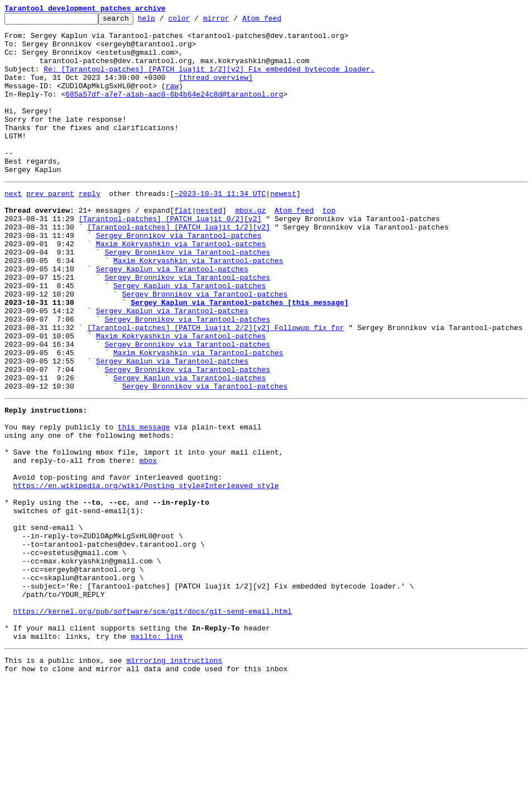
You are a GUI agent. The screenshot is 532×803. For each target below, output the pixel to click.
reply (90, 227)
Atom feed (279, 21)
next (13, 227)
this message (144, 504)
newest (283, 227)
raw (172, 101)
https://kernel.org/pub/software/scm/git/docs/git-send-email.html (153, 725)
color (196, 21)
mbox (148, 544)
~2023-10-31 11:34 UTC (220, 227)
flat (183, 247)
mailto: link (157, 755)
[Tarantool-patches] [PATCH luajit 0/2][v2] (170, 257)
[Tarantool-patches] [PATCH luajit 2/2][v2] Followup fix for (215, 388)
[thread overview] (216, 90)
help (164, 21)
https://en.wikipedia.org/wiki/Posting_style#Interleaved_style (146, 574)
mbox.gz (250, 247)
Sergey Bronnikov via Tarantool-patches (179, 277)
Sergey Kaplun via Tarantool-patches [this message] (239, 357)
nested (209, 247)
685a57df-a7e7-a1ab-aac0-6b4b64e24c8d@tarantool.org (174, 111)
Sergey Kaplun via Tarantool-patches (172, 317)
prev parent (50, 227)
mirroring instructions (174, 781)
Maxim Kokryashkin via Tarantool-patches (181, 287)
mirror (234, 21)
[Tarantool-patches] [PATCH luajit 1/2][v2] (179, 267)
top (329, 247)
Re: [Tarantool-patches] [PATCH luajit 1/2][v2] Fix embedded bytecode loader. (209, 80)
